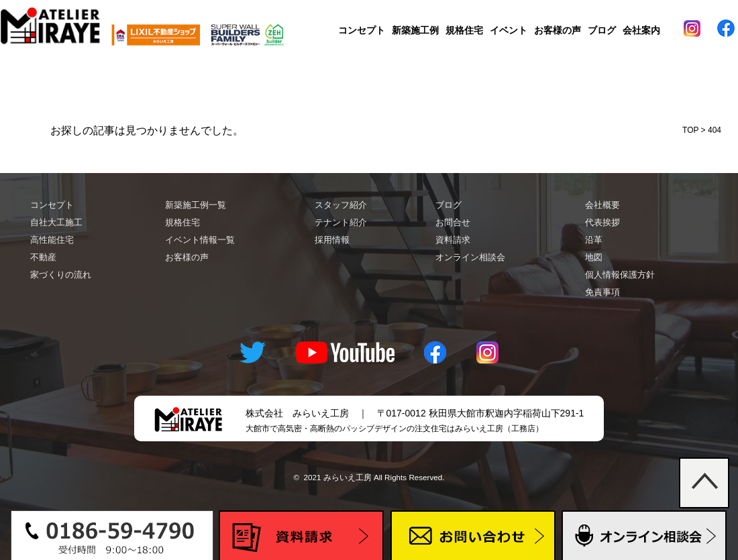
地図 (594, 257)
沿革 (594, 240)
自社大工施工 (56, 222)
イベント (509, 30)
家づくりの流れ (61, 275)
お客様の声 (558, 30)
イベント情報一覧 (200, 240)
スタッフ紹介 (341, 205)
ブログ (602, 30)
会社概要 (602, 205)
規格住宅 (464, 30)
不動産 (43, 257)
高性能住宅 (52, 240)
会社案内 (641, 30)
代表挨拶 (602, 222)
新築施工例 (415, 30)
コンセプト (362, 30)
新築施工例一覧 (196, 205)
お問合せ (453, 222)
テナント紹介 (341, 222)
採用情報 (332, 240)
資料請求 (453, 240)
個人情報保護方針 (620, 275)
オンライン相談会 (470, 257)
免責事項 (602, 292)
